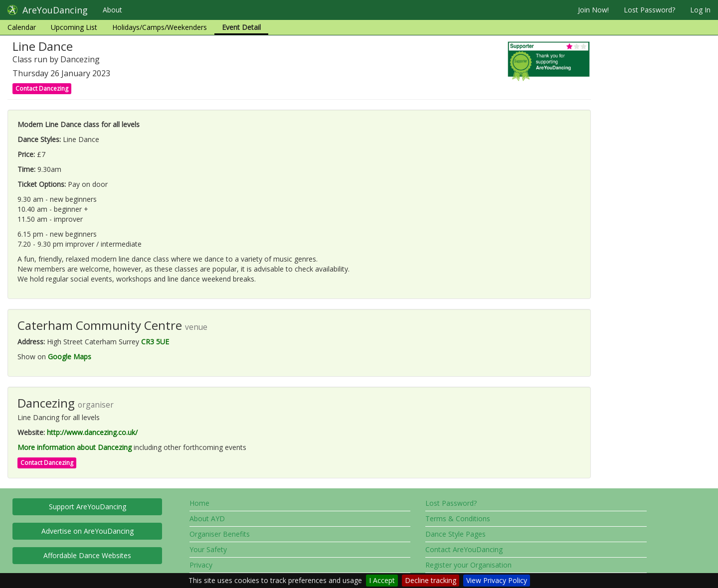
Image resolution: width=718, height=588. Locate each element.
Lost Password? (649, 10)
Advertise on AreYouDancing (88, 531)
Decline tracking (431, 580)
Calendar (22, 27)
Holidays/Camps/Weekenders (160, 27)
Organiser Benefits (220, 534)
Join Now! (593, 10)
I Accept (382, 580)
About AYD (207, 518)
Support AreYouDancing (88, 507)
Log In (700, 10)
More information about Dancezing (75, 447)
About (112, 10)
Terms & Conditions (458, 518)
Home (199, 503)
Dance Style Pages (455, 534)
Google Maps (70, 357)
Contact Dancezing (42, 88)
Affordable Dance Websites (87, 555)
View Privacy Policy (497, 580)
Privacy (201, 565)
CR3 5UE (155, 342)
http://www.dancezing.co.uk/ (92, 432)
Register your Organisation (468, 565)
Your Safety (208, 549)
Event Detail (241, 27)
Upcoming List (74, 27)
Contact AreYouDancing (464, 549)
